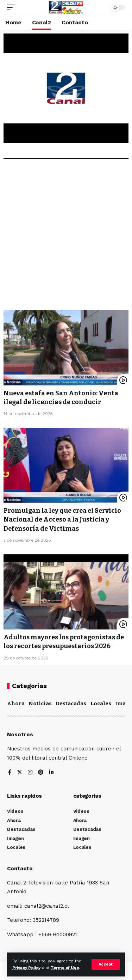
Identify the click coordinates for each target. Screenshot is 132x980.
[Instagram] (30, 773)
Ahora (16, 704)
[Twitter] (20, 773)
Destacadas (71, 704)
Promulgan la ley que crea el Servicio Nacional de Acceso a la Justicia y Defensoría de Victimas (62, 519)
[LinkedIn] (51, 773)
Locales (101, 704)
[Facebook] (10, 773)
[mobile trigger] (13, 7)
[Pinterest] (41, 773)
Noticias (40, 704)
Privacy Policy (26, 968)
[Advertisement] (66, 237)
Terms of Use (65, 968)
